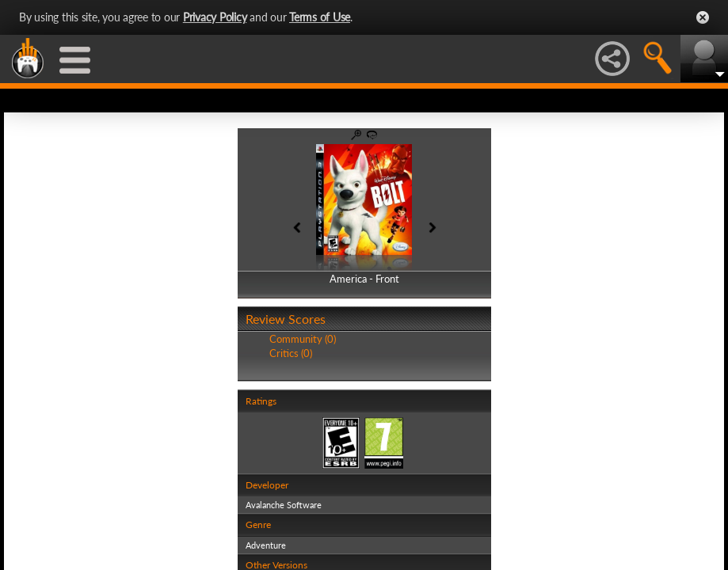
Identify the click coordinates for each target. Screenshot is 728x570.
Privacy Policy (215, 17)
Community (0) (303, 339)
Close (703, 17)
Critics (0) (291, 353)
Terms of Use (320, 17)
